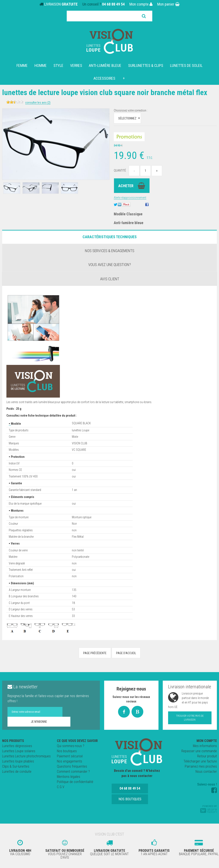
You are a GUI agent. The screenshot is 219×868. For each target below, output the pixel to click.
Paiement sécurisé (70, 756)
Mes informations (205, 746)
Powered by (209, 809)
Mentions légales (69, 777)
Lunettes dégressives (17, 746)
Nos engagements (70, 761)
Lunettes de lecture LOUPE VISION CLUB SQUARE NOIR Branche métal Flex (100, 96)
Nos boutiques (67, 751)
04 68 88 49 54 (113, 4)
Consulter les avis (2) (72, 103)
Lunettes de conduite (17, 772)
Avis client (110, 279)
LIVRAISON (61, 4)
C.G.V (61, 787)
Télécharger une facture (200, 761)
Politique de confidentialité (75, 782)
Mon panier (168, 4)
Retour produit (207, 756)
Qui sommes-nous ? (71, 746)
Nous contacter (206, 772)
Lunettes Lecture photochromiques (26, 756)
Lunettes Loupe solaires (19, 751)
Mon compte (141, 4)
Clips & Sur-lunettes (16, 766)
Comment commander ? (73, 772)
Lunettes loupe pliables (18, 761)
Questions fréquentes (72, 766)
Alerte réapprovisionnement (130, 198)
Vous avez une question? (110, 265)
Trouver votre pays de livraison (190, 718)
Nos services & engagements (110, 251)
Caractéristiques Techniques (110, 237)
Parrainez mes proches (201, 766)
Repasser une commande (199, 751)
